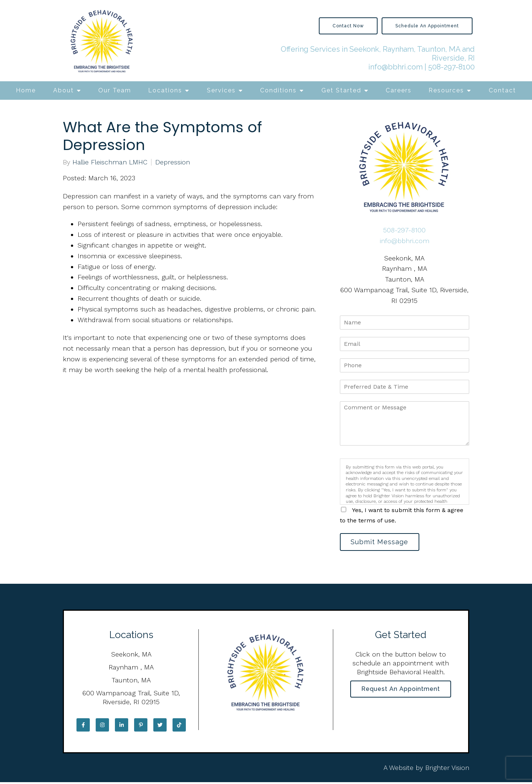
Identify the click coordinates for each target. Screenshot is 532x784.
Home (26, 90)
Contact (502, 90)
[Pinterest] (141, 726)
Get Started (341, 90)
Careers (399, 90)
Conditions (278, 90)
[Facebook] (83, 726)
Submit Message (382, 543)
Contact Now (348, 26)
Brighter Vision (447, 769)
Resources (446, 90)
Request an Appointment (401, 691)
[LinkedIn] (122, 726)
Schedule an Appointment (427, 26)
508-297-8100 (451, 67)
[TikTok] (179, 726)
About (64, 90)
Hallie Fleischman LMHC (110, 162)
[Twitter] (160, 726)
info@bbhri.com (395, 67)
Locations (165, 90)
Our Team (115, 90)
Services (221, 90)
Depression (173, 162)
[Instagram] (102, 726)
